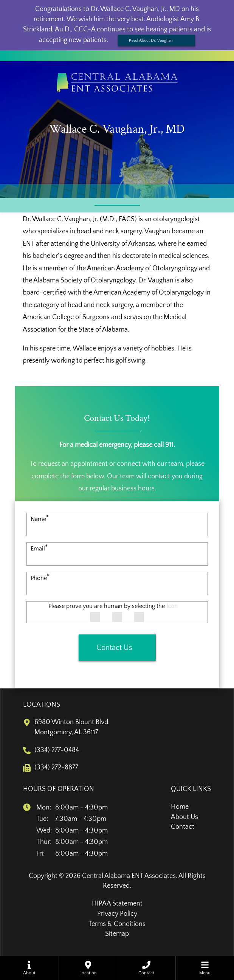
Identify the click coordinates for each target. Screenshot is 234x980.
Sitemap (117, 934)
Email (39, 549)
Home (180, 807)
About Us (184, 817)
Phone (40, 578)
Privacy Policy (117, 914)
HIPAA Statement (117, 904)
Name (40, 519)
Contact (183, 827)
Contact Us (114, 648)
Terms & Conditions (117, 924)
